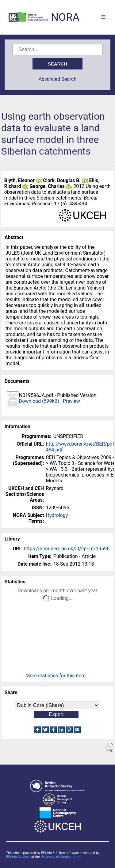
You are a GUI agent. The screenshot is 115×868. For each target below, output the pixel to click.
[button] (110, 747)
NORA (65, 17)
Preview (71, 401)
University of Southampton (60, 857)
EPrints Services (18, 857)
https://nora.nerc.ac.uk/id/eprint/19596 (67, 549)
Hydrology (57, 515)
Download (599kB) (39, 401)
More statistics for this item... (57, 676)
